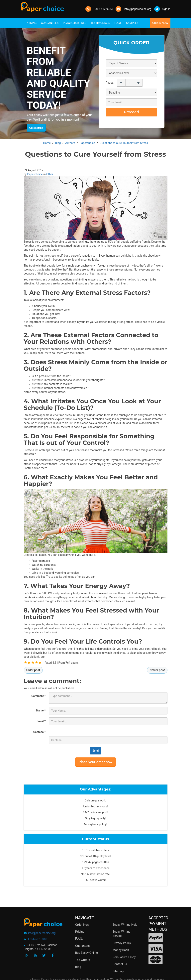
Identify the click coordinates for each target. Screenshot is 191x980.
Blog (78, 967)
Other (50, 174)
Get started (36, 128)
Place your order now (96, 762)
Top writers (83, 960)
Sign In (162, 9)
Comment (38, 696)
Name (41, 710)
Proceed (132, 112)
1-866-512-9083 (103, 9)
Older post (33, 670)
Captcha (40, 732)
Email (41, 721)
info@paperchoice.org (42, 933)
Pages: (110, 83)
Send (96, 751)
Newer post (157, 670)
